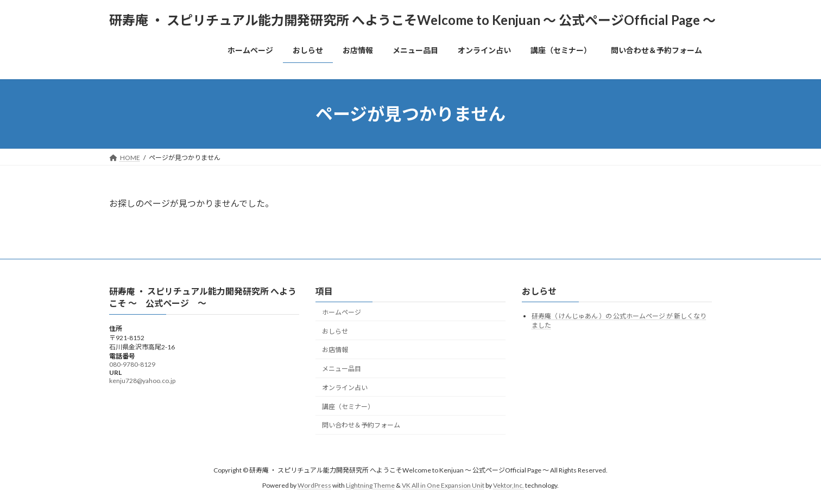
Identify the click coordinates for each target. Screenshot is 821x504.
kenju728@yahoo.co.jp (142, 380)
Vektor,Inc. (509, 485)
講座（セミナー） (348, 406)
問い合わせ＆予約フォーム (361, 425)
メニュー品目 (342, 369)
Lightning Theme (370, 485)
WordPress (314, 485)
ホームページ (342, 312)
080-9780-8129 (132, 364)
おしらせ (335, 331)
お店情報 (335, 350)
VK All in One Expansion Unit (443, 485)
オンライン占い (345, 388)
